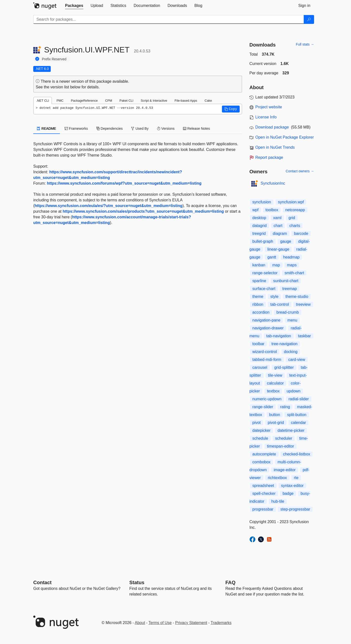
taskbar (304, 336)
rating (285, 407)
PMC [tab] (60, 101)
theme (258, 297)
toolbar (259, 344)
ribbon (258, 304)
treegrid (259, 233)
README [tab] (47, 129)
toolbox (272, 210)
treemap (290, 289)
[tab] (74, 6)
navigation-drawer (268, 328)
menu (292, 320)
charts (295, 226)
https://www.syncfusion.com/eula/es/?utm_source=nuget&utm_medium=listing (108, 206)
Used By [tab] (140, 129)
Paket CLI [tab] (126, 101)
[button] (231, 109)
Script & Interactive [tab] (154, 101)
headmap (292, 257)
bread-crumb (288, 312)
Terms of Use (160, 623)
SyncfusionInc (273, 183)
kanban (259, 265)
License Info (266, 117)
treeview (303, 304)
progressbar (263, 509)
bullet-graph (263, 241)
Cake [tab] (208, 101)
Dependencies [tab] (109, 129)
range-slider (263, 407)
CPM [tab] (109, 101)
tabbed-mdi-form (267, 360)
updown (294, 391)
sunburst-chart (286, 281)
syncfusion (262, 202)
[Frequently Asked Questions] (230, 582)
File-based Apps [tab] (186, 101)
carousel (260, 367)
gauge (286, 241)
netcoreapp (295, 210)
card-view (297, 360)
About (140, 623)
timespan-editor (281, 446)
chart (278, 226)
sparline (259, 281)
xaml (277, 218)
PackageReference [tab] (84, 101)
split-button (297, 415)
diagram (280, 233)
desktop (259, 218)
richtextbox (277, 478)
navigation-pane (267, 320)
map (276, 265)
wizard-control (265, 352)
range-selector (265, 273)
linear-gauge (278, 249)
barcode (301, 233)
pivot (257, 423)
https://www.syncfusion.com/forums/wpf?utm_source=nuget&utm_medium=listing (124, 183)
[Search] (309, 19)
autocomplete (264, 454)
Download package (272, 127)
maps (292, 265)
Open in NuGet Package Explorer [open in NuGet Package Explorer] (285, 137)
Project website (269, 107)
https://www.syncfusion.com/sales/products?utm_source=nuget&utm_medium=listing (143, 211)
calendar (298, 423)
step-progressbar (295, 509)
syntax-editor (292, 486)
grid (292, 218)
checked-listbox (297, 454)
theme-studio (297, 297)
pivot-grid (276, 423)
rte (296, 478)
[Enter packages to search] (169, 19)
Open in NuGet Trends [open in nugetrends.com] (275, 147)
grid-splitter (284, 367)
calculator (275, 383)
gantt (272, 257)
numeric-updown (267, 399)
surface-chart (264, 289)
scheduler (284, 438)
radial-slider (299, 399)
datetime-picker (291, 430)
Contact (42, 582)
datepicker (262, 430)
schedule (260, 438)
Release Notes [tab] (197, 129)
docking (291, 352)
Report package (269, 157)
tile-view (275, 375)
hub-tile (278, 501)
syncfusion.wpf (291, 202)
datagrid (260, 226)
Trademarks (221, 623)
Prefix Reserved (54, 59)
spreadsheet (263, 486)
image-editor (285, 470)
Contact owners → (300, 171)
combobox (262, 462)
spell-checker (264, 493)
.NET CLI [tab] (43, 101)
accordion (261, 312)
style (274, 297)
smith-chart (294, 273)
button (275, 415)
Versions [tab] (166, 129)
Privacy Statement (191, 623)
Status (137, 582)
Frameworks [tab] (76, 129)
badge (288, 493)
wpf (256, 210)
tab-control (280, 304)
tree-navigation (284, 344)
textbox (273, 391)
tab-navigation (279, 336)
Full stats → (305, 44)
